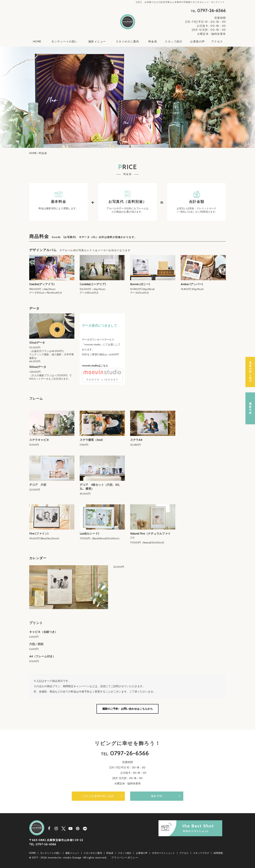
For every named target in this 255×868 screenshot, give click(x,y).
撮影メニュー (97, 42)
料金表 (153, 42)
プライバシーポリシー (125, 858)
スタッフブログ (201, 853)
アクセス (217, 42)
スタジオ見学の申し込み (98, 796)
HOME (37, 42)
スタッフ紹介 (174, 42)
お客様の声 (198, 42)
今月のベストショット (163, 853)
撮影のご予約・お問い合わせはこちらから (128, 709)
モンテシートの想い (65, 42)
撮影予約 (157, 796)
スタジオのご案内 (127, 42)
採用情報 (218, 853)
